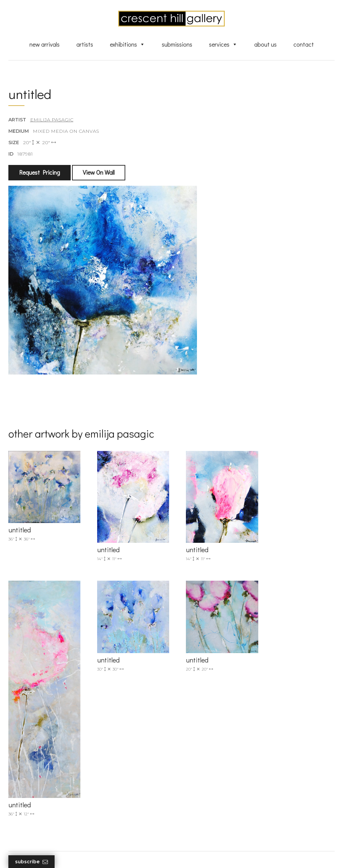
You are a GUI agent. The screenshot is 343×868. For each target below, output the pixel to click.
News (187, 816)
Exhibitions (127, 45)
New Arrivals (45, 45)
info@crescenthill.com (120, 761)
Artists (85, 45)
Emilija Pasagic (52, 120)
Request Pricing (40, 173)
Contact (304, 45)
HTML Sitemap (197, 835)
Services (223, 45)
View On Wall (99, 173)
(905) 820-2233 (111, 752)
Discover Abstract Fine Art (210, 781)
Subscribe (31, 862)
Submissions (177, 45)
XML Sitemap (196, 825)
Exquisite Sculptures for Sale (213, 771)
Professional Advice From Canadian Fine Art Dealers (210, 794)
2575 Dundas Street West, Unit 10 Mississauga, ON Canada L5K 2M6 (124, 788)
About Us (265, 45)
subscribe (286, 788)
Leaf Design (208, 855)
